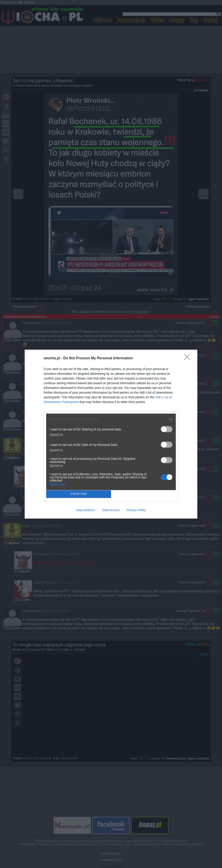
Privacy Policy (136, 510)
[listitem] (111, 419)
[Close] (189, 358)
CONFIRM (79, 494)
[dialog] (111, 434)
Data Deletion (86, 510)
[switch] (167, 429)
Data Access (111, 510)
